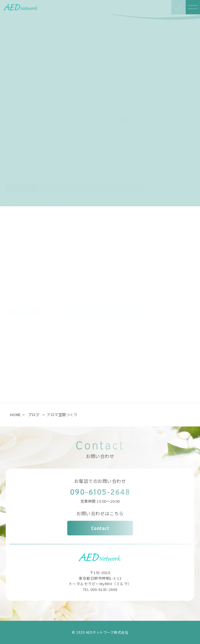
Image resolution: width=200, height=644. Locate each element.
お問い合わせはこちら (100, 513)
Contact (100, 528)
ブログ (34, 415)
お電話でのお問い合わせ (100, 481)
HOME (15, 415)
